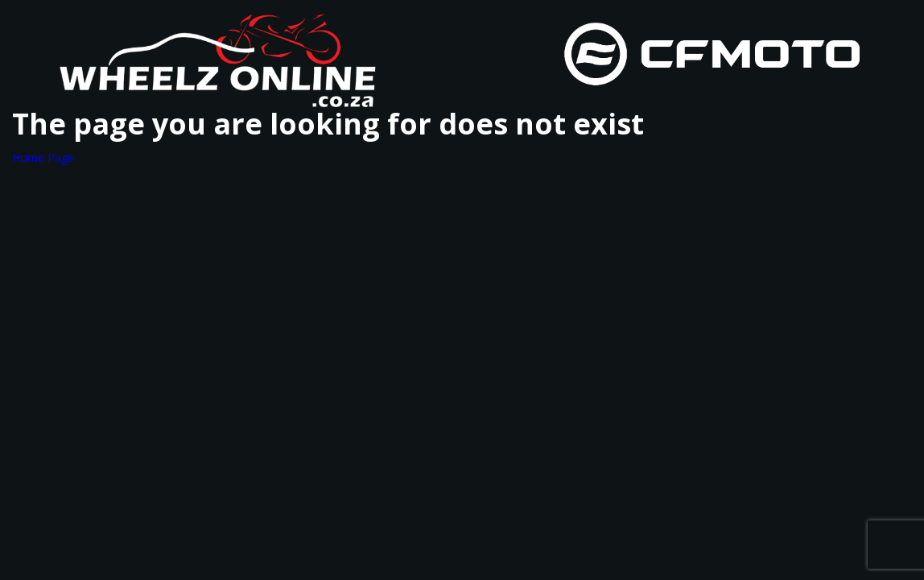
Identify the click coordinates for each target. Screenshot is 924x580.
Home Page (43, 157)
